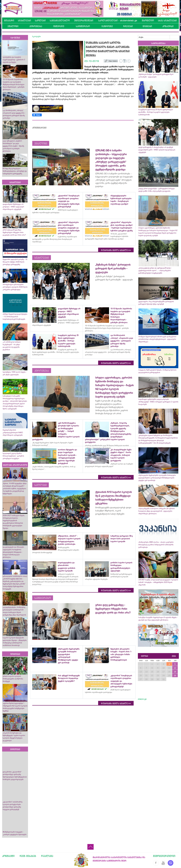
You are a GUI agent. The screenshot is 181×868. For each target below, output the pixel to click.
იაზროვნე (107, 26)
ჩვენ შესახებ (28, 856)
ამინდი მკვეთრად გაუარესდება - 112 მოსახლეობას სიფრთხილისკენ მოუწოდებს (15, 317)
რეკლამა (47, 856)
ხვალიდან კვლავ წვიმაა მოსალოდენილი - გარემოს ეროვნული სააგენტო (13, 456)
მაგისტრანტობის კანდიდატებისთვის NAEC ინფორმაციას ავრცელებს (13, 433)
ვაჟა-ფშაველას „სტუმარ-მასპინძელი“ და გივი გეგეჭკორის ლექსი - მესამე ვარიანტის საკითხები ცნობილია (13, 146)
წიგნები (147, 26)
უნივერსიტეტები (84, 20)
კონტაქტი (8, 856)
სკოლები (40, 20)
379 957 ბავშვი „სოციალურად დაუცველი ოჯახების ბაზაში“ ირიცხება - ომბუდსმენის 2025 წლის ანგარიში (158, 582)
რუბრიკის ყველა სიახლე (116, 250)
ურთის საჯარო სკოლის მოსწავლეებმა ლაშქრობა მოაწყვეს (13, 679)
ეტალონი (13, 26)
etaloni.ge (142, 699)
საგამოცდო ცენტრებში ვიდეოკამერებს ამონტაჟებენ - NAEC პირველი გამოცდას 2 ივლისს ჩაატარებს (158, 402)
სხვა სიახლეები (167, 20)
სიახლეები (24, 20)
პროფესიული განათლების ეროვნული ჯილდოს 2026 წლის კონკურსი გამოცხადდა (15, 287)
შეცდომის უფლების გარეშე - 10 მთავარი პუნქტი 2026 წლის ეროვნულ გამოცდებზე (15, 262)
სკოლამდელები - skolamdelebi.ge (118, 20)
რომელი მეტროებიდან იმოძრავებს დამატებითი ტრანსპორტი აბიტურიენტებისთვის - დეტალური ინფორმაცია (157, 339)
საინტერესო (83, 26)
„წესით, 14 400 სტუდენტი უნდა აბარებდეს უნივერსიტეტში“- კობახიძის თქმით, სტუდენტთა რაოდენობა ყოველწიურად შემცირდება (15, 489)
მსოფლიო (148, 20)
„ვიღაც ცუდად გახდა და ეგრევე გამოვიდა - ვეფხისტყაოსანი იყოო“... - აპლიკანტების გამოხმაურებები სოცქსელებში (155, 270)
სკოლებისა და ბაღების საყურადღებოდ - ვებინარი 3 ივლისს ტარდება (14, 60)
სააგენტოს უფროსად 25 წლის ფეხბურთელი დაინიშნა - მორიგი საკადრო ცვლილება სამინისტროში (156, 112)
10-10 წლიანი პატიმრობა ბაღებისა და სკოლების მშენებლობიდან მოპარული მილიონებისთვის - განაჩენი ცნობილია (14, 84)
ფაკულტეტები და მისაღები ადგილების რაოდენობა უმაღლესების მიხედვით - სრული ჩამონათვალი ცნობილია (13, 552)
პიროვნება (36, 26)
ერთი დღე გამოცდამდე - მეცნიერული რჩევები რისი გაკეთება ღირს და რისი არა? (14, 232)
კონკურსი (168, 26)
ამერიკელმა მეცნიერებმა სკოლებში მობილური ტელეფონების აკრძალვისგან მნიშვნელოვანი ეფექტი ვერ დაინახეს (157, 478)
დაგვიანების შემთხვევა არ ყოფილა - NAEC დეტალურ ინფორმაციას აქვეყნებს (13, 207)
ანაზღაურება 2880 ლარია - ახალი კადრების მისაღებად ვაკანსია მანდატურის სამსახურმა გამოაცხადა (156, 545)
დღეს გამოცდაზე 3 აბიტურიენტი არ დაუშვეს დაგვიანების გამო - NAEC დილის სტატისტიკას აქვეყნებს (157, 150)
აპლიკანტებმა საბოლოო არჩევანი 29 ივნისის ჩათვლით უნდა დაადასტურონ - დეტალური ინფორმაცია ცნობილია (157, 511)
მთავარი (9, 20)
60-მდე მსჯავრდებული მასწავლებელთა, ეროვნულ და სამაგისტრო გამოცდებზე (15, 171)
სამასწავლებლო (60, 20)
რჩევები (128, 26)
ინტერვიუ (59, 26)
